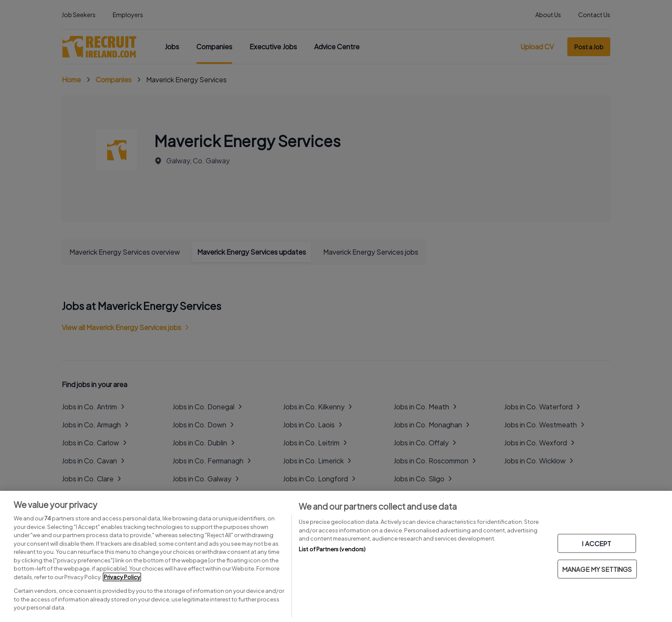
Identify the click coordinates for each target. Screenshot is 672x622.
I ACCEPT (597, 543)
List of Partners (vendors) (332, 549)
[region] (336, 556)
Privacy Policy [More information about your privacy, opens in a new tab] (122, 577)
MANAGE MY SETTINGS (597, 569)
